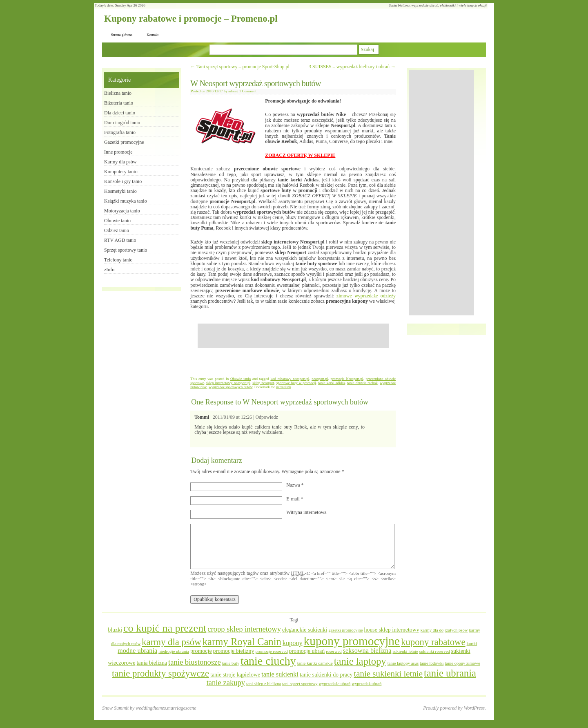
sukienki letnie (405, 651)
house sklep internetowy (391, 630)
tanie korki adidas (332, 383)
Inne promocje (118, 152)
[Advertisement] (293, 336)
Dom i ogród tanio (122, 123)
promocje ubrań (307, 651)
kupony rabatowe (433, 642)
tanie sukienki (280, 674)
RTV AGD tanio (120, 240)
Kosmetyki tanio (120, 191)
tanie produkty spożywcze (160, 673)
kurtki (472, 644)
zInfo (109, 270)
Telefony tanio (118, 260)
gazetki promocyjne (345, 630)
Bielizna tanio (118, 93)
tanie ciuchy (268, 661)
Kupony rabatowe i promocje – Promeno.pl (191, 19)
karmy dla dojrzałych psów (444, 630)
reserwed (334, 651)
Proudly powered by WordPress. (454, 708)
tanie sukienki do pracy (326, 675)
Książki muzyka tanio (126, 201)
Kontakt (153, 35)
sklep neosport (263, 383)
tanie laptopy (360, 661)
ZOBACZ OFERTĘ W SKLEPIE (300, 155)
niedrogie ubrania (174, 651)
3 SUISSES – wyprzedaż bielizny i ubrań (352, 67)
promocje (201, 651)
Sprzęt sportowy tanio (126, 250)
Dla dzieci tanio (120, 113)
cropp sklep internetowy (244, 629)
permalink (284, 387)
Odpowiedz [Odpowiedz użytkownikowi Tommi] (266, 417)
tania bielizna (152, 663)
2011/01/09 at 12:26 (232, 417)
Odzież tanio (117, 230)
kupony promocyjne (352, 641)
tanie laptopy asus (403, 663)
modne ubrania (137, 651)
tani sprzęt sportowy (300, 684)
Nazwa (295, 485)
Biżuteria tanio (119, 103)
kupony (293, 643)
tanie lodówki (432, 663)
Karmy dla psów (120, 162)
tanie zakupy (226, 682)
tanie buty (231, 663)
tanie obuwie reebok (362, 383)
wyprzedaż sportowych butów (231, 387)
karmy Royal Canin (242, 642)
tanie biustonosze (195, 662)
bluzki (115, 630)
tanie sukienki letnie (388, 674)
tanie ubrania (450, 673)
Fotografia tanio (120, 132)
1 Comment (248, 91)
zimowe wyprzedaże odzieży (366, 296)
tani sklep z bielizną (264, 684)
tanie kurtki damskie (315, 663)
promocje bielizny (234, 651)
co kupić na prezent (165, 628)
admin (233, 91)
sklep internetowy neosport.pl (228, 383)
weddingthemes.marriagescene (166, 708)
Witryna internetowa (306, 512)
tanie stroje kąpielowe (235, 675)
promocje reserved (271, 651)
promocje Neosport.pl (347, 379)
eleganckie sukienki (305, 630)
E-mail (295, 499)
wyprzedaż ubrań (366, 684)
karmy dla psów (171, 642)
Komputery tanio (121, 172)
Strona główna (122, 35)
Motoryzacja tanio (122, 211)
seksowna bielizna (367, 651)
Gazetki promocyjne (124, 142)
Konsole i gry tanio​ (123, 181)
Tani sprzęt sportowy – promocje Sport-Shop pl (240, 67)
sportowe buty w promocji (296, 383)
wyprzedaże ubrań (334, 684)
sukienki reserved (435, 651)
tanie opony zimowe (462, 663)
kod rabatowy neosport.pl (290, 379)
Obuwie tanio (241, 379)
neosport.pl (320, 379)
